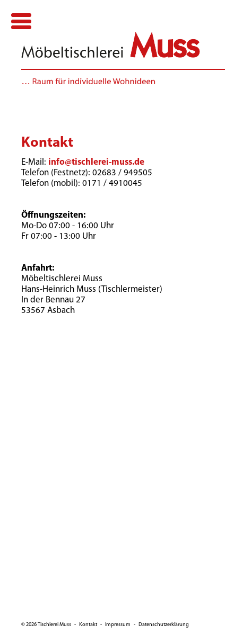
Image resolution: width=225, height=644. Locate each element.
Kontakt (88, 625)
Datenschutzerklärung (164, 625)
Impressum (118, 625)
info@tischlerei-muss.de (96, 162)
